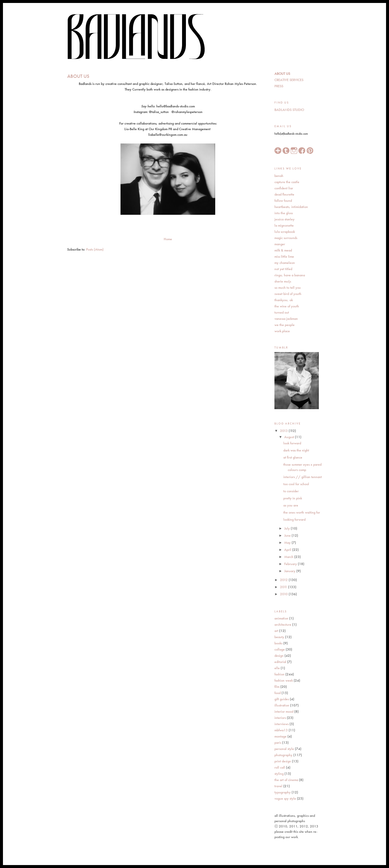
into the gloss (284, 213)
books (278, 643)
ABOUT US (282, 74)
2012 (284, 580)
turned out (282, 312)
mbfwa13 (281, 730)
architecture (283, 625)
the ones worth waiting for (302, 512)
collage (280, 649)
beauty (279, 637)
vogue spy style (285, 798)
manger (280, 244)
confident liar (284, 188)
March (289, 557)
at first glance (293, 457)
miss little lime (284, 256)
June (288, 535)
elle (277, 668)
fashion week (284, 680)
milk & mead (283, 250)
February (291, 564)
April (288, 550)
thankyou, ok (284, 300)
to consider (291, 491)
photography (283, 755)
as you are (291, 505)
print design (283, 761)
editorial (280, 662)
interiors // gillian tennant (303, 477)
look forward (292, 443)
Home (168, 239)
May (288, 543)
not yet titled (283, 269)
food (278, 693)
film (277, 687)
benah (279, 176)
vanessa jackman (286, 319)
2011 (284, 587)
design (279, 656)
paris (278, 743)
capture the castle (287, 182)
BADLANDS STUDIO (289, 110)
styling (279, 774)
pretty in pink (293, 498)
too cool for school (296, 484)
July (287, 528)
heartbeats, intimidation (291, 207)
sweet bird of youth (288, 294)
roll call (280, 767)
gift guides (282, 699)
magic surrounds (286, 238)
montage (281, 736)
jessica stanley (284, 219)
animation (281, 618)
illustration (282, 705)
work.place (282, 331)
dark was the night (296, 450)
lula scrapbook (285, 232)
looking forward (294, 519)
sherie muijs (283, 281)
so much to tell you (288, 288)
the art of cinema (286, 780)
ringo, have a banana (290, 275)
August (290, 437)
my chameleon (285, 263)
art (276, 631)
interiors (280, 718)
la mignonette (284, 225)
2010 (284, 594)
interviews (282, 724)
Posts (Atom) (95, 249)
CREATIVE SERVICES (289, 80)
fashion (279, 674)
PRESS (279, 86)
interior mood (284, 711)
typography (283, 792)
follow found (283, 201)
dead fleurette (284, 194)
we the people (284, 325)
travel (278, 786)
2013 (284, 431)
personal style (284, 749)
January (290, 571)
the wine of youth (287, 306)
